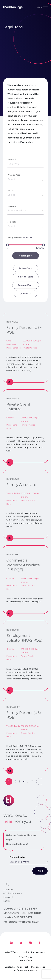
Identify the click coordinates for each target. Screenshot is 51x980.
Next (41, 871)
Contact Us (26, 309)
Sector (11, 206)
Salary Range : (14, 253)
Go (10, 382)
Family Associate (21, 483)
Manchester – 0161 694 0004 (22, 918)
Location (12, 221)
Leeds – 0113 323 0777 (18, 922)
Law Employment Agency (25, 970)
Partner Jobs (26, 284)
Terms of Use (26, 960)
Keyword (12, 175)
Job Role (12, 237)
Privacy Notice (26, 957)
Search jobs (26, 271)
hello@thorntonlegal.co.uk (21, 927)
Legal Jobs (10, 967)
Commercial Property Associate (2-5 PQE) (23, 564)
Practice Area (14, 190)
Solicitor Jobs (26, 292)
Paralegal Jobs (26, 300)
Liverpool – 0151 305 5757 (20, 914)
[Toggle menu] (43, 7)
